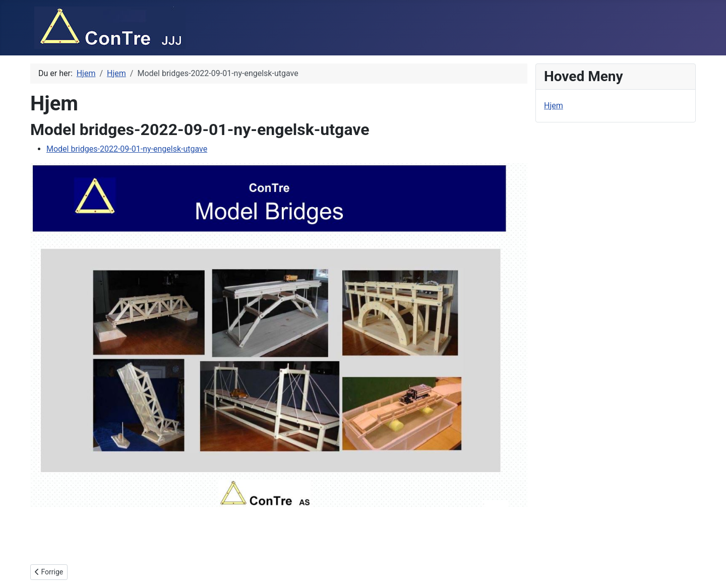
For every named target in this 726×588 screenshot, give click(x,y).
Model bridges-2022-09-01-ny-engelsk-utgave (127, 149)
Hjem (554, 106)
